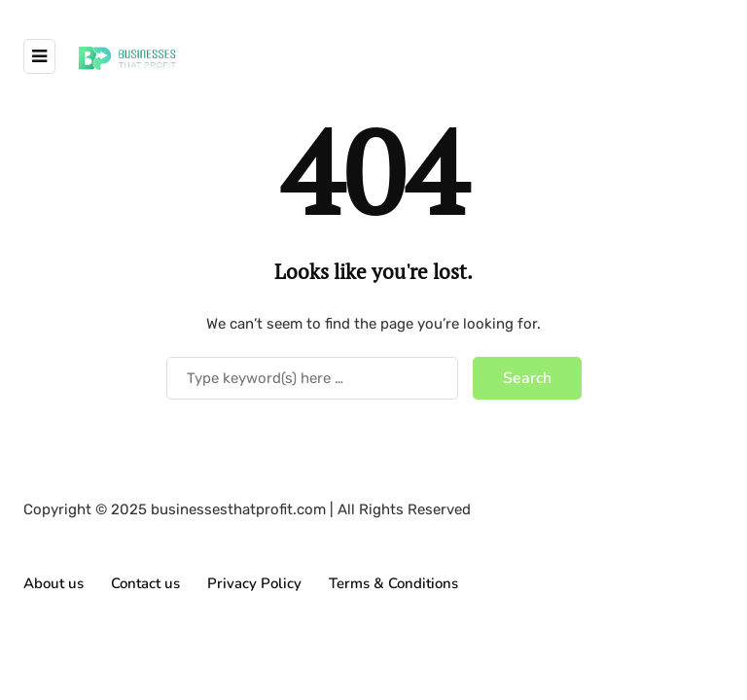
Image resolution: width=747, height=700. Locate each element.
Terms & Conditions (393, 583)
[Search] (312, 378)
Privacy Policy (254, 583)
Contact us (145, 583)
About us (53, 583)
